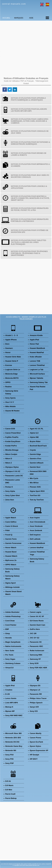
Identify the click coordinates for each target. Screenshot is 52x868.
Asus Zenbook (36, 530)
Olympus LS (35, 690)
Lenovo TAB (35, 361)
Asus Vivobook (36, 526)
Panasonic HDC (36, 646)
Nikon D (9, 459)
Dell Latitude (35, 539)
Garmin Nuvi (35, 467)
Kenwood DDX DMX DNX (38, 473)
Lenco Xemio (11, 698)
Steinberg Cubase (13, 663)
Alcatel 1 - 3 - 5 (12, 335)
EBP (7, 629)
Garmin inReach (37, 463)
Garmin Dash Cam (38, 625)
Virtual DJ (9, 668)
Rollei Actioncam (37, 651)
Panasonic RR (36, 694)
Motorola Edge (11, 374)
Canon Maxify (36, 733)
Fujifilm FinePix (12, 437)
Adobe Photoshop (13, 616)
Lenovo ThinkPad (37, 365)
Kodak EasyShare (13, 441)
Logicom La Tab (37, 370)
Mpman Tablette (36, 378)
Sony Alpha (10, 491)
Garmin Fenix (11, 539)
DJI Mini (9, 790)
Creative (9, 690)
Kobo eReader (36, 357)
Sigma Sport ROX (37, 491)
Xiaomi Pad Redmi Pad (38, 388)
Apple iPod (10, 686)
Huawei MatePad (37, 352)
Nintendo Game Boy (14, 746)
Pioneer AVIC (35, 487)
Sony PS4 (9, 755)
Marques (19, 18)
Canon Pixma (35, 738)
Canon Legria (35, 612)
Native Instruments (13, 646)
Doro (7, 344)
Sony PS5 (9, 759)
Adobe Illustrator (12, 612)
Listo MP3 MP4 (12, 703)
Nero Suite (10, 651)
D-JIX (8, 694)
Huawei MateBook (37, 348)
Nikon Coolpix (11, 454)
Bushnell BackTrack (38, 446)
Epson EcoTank (36, 742)
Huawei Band (11, 552)
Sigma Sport (10, 583)
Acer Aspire (35, 518)
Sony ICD (34, 711)
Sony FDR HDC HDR (38, 668)
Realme (8, 387)
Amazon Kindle (36, 335)
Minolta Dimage (12, 450)
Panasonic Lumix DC (14, 476)
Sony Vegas (10, 659)
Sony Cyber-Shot (12, 495)
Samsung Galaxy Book (37, 560)
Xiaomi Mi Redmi (12, 411)
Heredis (9, 638)
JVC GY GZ (35, 638)
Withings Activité (12, 587)
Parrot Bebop (11, 798)
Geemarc (9, 348)
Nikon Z (9, 463)
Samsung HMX (36, 655)
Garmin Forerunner (13, 543)
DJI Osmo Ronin (37, 621)
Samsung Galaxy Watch (12, 577)
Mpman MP (10, 711)
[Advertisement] (26, 49)
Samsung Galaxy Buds (12, 570)
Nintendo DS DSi (12, 742)
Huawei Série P (12, 361)
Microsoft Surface (37, 374)
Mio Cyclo (34, 478)
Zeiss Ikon (10, 500)
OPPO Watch (11, 565)
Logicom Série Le (13, 370)
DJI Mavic (9, 785)
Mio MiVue (34, 483)
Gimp (8, 633)
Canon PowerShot (13, 433)
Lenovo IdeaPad (37, 548)
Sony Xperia (10, 398)
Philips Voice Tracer (38, 698)
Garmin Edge (35, 454)
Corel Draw (10, 621)
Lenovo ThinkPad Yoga (37, 553)
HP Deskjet (34, 755)
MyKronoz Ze (11, 560)
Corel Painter (11, 625)
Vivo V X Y (10, 402)
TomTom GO (35, 495)
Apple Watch (11, 518)
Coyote (33, 450)
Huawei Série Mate (13, 357)
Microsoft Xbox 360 (13, 733)
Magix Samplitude (13, 642)
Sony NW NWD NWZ (14, 715)
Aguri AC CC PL (37, 429)
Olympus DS (35, 686)
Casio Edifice (11, 522)
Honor (8, 352)
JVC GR (33, 633)
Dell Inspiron (35, 535)
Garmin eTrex (35, 459)
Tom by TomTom (37, 500)
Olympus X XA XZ (13, 471)
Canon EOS (10, 429)
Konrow (9, 365)
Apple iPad (34, 340)
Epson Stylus (35, 746)
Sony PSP (9, 763)
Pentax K (9, 487)
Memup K (9, 707)
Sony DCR (34, 663)
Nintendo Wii (11, 750)
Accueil (6, 18)
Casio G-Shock (12, 526)
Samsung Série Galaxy (12, 392)
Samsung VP (35, 659)
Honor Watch (11, 548)
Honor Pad (34, 344)
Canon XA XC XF (37, 616)
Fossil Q (9, 535)
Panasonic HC (36, 642)
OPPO (8, 382)
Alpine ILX (34, 433)
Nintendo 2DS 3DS (13, 738)
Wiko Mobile (10, 406)
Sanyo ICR (34, 707)
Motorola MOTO (12, 378)
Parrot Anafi (10, 794)
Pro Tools (9, 655)
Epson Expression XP (39, 750)
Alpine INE (34, 437)
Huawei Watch (11, 556)
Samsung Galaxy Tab (39, 382)
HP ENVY (34, 759)
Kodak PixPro (11, 446)
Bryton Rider (35, 441)
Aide (31, 18)
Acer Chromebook (38, 522)
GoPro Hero (35, 629)
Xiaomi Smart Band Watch (13, 593)
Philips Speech (36, 703)
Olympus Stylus (12, 467)
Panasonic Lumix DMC (13, 481)
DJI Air (8, 781)
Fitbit (7, 530)
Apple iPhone (11, 340)
